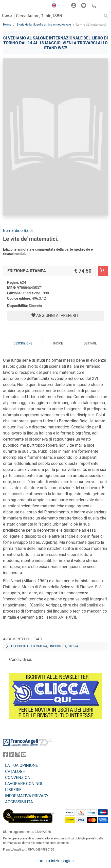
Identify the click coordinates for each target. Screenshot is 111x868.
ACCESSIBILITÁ (19, 802)
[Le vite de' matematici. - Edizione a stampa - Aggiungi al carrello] (103, 271)
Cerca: (8, 16)
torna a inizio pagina (55, 861)
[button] (53, 6)
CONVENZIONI (18, 778)
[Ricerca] (106, 16)
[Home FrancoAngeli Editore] (20, 6)
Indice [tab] (58, 343)
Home (7, 25)
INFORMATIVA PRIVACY (27, 796)
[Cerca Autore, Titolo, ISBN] (58, 16)
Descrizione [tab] (23, 343)
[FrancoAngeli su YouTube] (24, 755)
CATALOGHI (16, 772)
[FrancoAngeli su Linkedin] (12, 755)
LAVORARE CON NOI (24, 784)
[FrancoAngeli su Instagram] (18, 755)
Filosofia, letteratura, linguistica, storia (45, 646)
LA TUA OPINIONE (22, 765)
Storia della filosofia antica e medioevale (44, 25)
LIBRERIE (13, 790)
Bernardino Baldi (18, 231)
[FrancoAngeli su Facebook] (6, 755)
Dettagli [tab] (90, 343)
